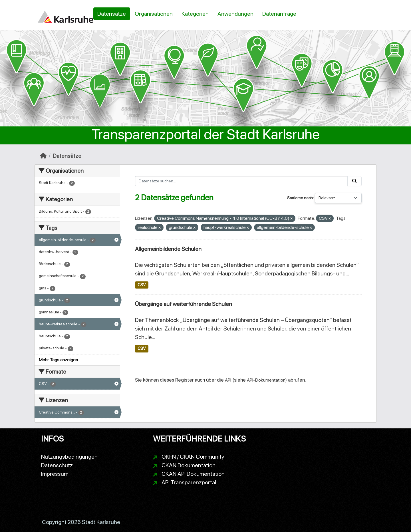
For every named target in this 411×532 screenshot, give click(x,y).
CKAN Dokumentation (189, 465)
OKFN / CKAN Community (193, 457)
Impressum (55, 474)
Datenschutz (57, 465)
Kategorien (195, 14)
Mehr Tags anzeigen (58, 360)
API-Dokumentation (266, 380)
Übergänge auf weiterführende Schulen (184, 304)
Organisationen (154, 14)
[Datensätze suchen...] (241, 181)
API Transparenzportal (189, 482)
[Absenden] (354, 181)
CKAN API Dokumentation (193, 474)
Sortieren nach (300, 198)
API (228, 380)
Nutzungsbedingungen (69, 457)
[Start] (43, 156)
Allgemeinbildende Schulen (168, 249)
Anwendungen (235, 14)
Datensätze (112, 14)
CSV (142, 285)
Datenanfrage (279, 14)
